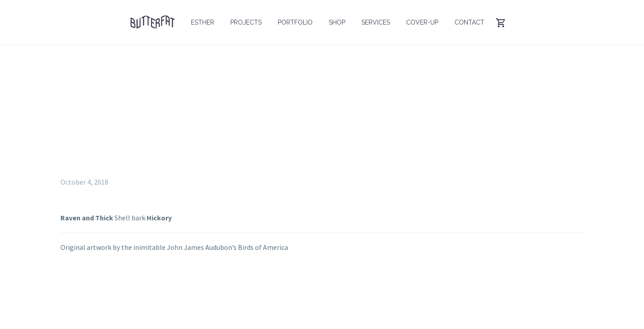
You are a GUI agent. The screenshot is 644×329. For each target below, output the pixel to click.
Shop (337, 22)
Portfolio (295, 22)
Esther (203, 22)
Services (376, 22)
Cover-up (422, 22)
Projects (246, 22)
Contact (469, 22)
